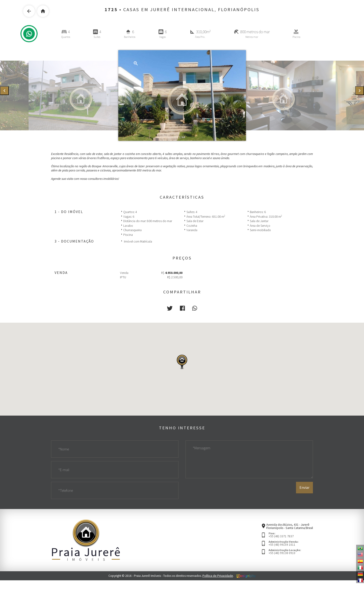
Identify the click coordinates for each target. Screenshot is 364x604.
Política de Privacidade (218, 576)
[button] (170, 308)
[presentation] (4, 91)
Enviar (304, 488)
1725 (111, 10)
